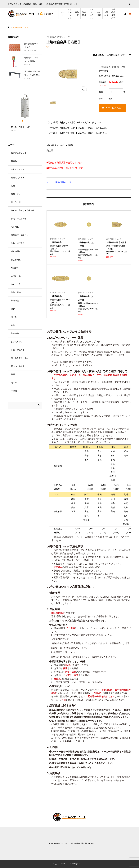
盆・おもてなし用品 (20, 358)
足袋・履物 (16, 292)
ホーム (62, 14)
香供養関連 (16, 260)
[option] (25, 111)
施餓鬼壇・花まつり (20, 235)
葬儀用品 (15, 301)
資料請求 (84, 14)
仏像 (13, 186)
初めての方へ (92, 14)
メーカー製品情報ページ (59, 182)
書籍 (13, 374)
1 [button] (23, 121)
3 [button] (27, 121)
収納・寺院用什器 (19, 219)
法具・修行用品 (18, 243)
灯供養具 (15, 268)
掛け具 (14, 317)
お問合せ (106, 14)
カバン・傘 (16, 276)
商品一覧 (77, 14)
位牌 (13, 309)
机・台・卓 (16, 202)
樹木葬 (14, 383)
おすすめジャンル (70, 14)
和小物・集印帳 (18, 366)
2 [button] (25, 121)
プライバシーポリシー (58, 843)
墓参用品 (15, 333)
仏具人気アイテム (19, 169)
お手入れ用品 (17, 342)
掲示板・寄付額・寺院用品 (23, 211)
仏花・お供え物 (18, 350)
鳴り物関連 (16, 251)
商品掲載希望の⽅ (113, 14)
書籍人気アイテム (19, 178)
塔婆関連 (15, 227)
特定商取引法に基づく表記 (83, 843)
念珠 (13, 325)
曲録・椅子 (16, 194)
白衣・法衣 (16, 284)
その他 (14, 391)
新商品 (14, 161)
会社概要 (99, 14)
